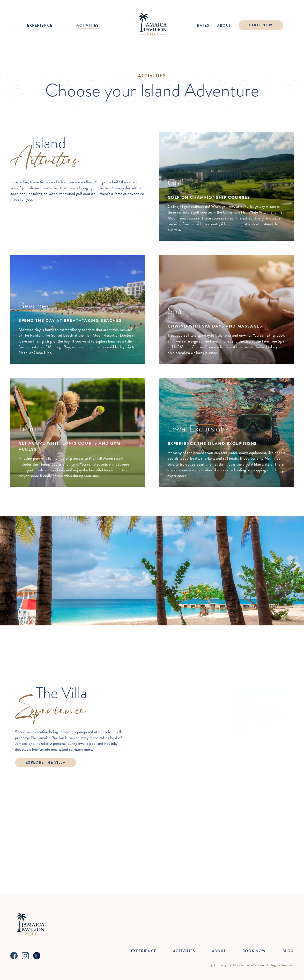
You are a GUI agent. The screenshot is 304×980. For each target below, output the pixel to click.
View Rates (152, 653)
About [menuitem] (224, 25)
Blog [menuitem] (288, 951)
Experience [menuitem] (40, 25)
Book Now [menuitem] (261, 25)
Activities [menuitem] (88, 25)
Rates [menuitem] (203, 25)
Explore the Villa (46, 762)
